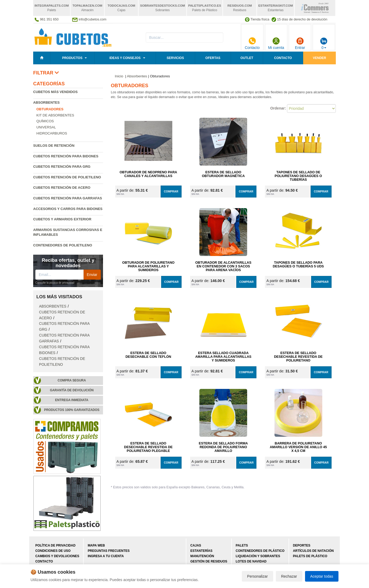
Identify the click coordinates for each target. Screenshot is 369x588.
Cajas (196, 545)
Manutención (202, 556)
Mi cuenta (276, 43)
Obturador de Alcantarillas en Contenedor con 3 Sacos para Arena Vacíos (223, 266)
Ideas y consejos (125, 58)
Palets (242, 545)
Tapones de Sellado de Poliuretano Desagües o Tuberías (298, 176)
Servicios (175, 58)
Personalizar (258, 576)
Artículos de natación (313, 551)
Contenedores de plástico (260, 551)
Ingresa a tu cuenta (106, 556)
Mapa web (96, 545)
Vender (320, 58)
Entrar (300, 43)
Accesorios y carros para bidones (68, 209)
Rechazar (289, 576)
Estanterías (201, 551)
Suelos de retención (54, 146)
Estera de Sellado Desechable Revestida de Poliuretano (298, 357)
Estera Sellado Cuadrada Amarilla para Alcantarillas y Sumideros (223, 357)
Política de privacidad (55, 545)
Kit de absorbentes (55, 115)
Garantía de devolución (72, 390)
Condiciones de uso (53, 551)
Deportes (302, 545)
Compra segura (72, 380)
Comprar (171, 191)
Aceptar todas (322, 576)
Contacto (252, 43)
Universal (46, 127)
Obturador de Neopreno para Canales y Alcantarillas (148, 174)
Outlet (247, 58)
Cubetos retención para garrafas (68, 198)
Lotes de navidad (251, 561)
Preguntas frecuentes (109, 551)
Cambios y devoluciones (57, 556)
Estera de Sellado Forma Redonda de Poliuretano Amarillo (223, 447)
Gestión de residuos (209, 561)
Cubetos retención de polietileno (67, 177)
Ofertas (213, 58)
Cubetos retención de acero (62, 188)
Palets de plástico (310, 556)
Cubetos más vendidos (55, 92)
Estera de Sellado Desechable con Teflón (148, 355)
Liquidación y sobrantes (258, 556)
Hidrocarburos (52, 133)
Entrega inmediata (72, 400)
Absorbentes (46, 102)
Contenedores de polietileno (63, 245)
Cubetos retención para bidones (66, 156)
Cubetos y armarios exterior (62, 219)
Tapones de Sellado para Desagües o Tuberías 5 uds (298, 264)
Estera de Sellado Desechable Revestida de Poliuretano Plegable (148, 447)
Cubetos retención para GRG (62, 167)
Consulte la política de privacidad (55, 283)
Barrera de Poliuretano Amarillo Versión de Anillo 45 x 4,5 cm (298, 447)
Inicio (119, 76)
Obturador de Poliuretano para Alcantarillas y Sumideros (148, 266)
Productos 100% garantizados (72, 410)
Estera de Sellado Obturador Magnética (223, 174)
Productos (72, 58)
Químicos (45, 121)
